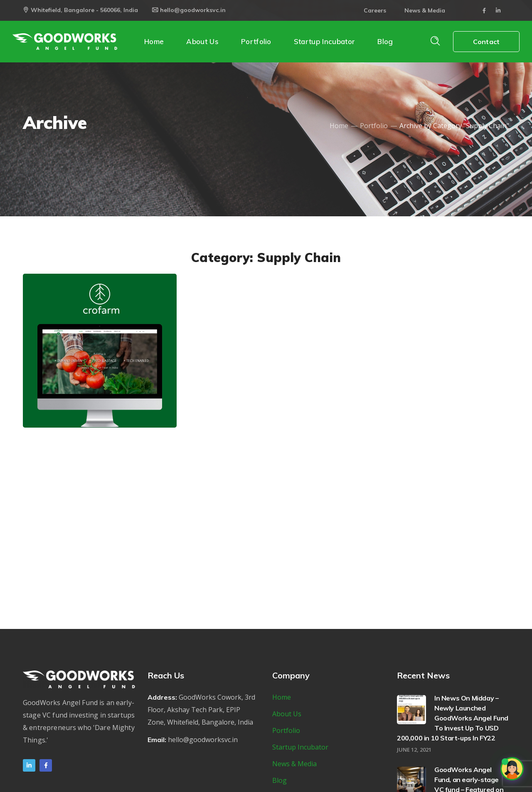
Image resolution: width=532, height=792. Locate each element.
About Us (287, 714)
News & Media (425, 10)
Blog (280, 780)
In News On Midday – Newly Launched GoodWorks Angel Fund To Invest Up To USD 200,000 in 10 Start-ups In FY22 (453, 718)
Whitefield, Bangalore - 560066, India (80, 10)
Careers (375, 10)
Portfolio (374, 126)
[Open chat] (512, 769)
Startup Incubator (300, 747)
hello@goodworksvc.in (189, 10)
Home (339, 126)
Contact (486, 42)
